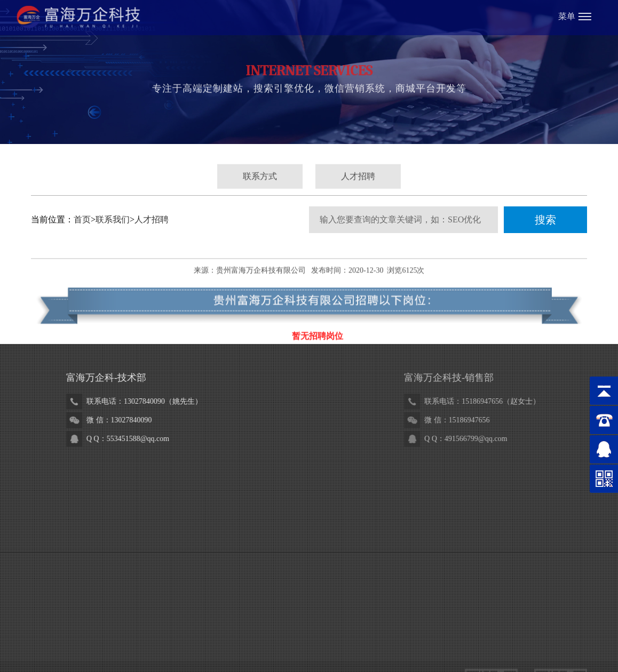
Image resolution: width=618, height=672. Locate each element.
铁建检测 (275, 638)
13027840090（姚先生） (204, 401)
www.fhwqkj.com (171, 569)
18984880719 (109, 486)
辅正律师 (346, 638)
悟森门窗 (205, 638)
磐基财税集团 (53, 655)
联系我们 (113, 219)
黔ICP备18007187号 (379, 603)
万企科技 (120, 638)
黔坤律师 (241, 638)
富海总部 (85, 638)
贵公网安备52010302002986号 (253, 603)
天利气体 (381, 638)
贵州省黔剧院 (163, 638)
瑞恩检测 (416, 638)
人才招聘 (358, 180)
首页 (82, 219)
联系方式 (260, 180)
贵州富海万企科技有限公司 (261, 285)
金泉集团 (311, 638)
